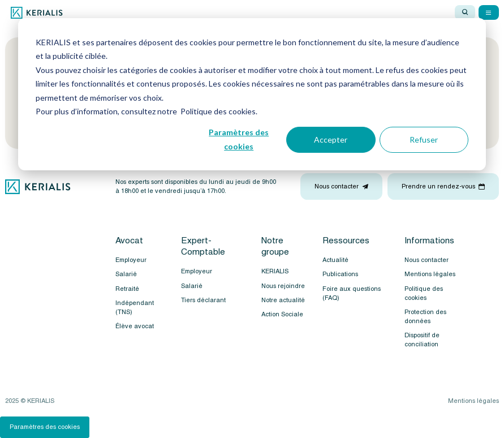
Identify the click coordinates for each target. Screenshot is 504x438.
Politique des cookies (424, 293)
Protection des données (425, 317)
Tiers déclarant (203, 300)
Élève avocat (135, 326)
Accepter (331, 139)
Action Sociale (282, 314)
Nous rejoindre (283, 286)
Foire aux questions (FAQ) (352, 293)
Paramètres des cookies (239, 139)
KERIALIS (275, 271)
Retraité (127, 289)
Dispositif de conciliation (422, 340)
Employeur (131, 260)
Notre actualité (283, 300)
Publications (340, 274)
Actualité (335, 260)
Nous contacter (427, 260)
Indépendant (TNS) (135, 308)
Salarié (126, 274)
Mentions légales (430, 274)
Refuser (424, 139)
